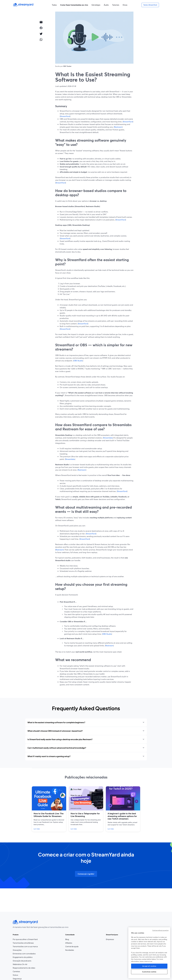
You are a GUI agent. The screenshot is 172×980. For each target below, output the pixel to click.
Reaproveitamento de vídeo (24, 968)
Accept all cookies (149, 966)
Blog (72, 939)
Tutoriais (116, 5)
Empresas (110, 939)
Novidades (70, 950)
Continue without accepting (160, 930)
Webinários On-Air (20, 964)
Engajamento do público (23, 957)
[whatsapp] (41, 39)
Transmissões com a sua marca (25, 946)
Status (15, 975)
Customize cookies (149, 972)
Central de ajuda (72, 946)
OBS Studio (78, 361)
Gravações (17, 950)
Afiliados (72, 943)
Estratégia (96, 5)
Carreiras (22, 971)
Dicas (125, 5)
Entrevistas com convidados (24, 954)
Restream (118, 127)
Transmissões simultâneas (23, 943)
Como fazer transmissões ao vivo (74, 5)
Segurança (17, 979)
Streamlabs (108, 438)
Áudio (106, 5)
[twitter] (41, 34)
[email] (41, 22)
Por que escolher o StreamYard (25, 939)
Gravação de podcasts (22, 961)
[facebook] (41, 28)
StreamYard (65, 116)
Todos (54, 5)
